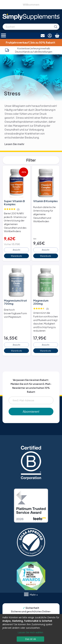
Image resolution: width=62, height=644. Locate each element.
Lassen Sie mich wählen (30, 632)
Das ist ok (31, 639)
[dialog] (31, 629)
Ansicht (16, 250)
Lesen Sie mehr (14, 144)
